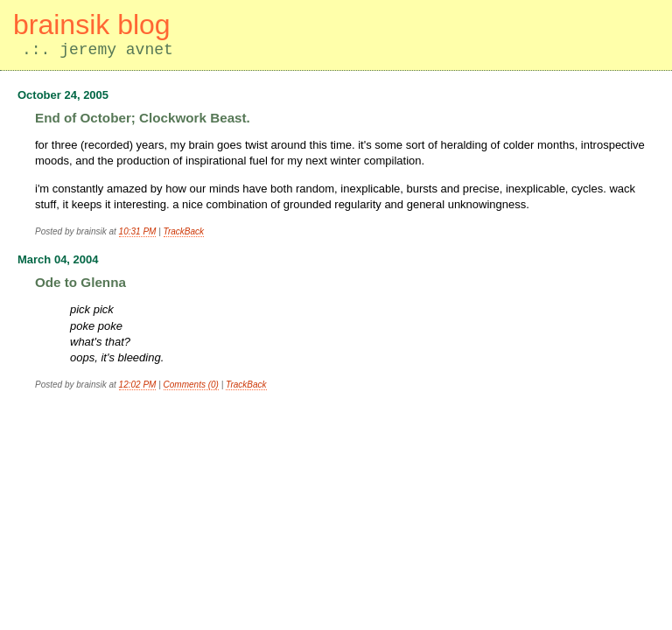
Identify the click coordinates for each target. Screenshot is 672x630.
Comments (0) (191, 385)
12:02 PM (138, 385)
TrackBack (184, 231)
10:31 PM (138, 231)
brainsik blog (92, 24)
